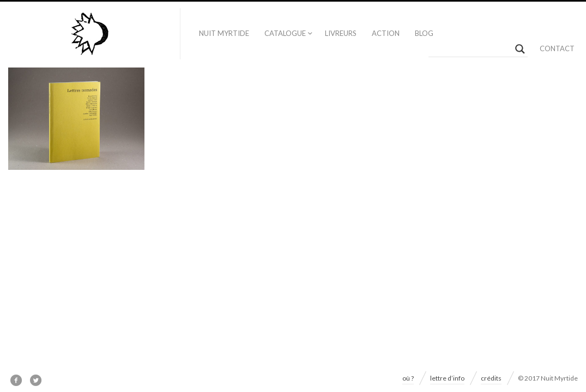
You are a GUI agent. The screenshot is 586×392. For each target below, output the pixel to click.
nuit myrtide (224, 33)
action (386, 33)
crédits (491, 378)
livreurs (341, 33)
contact (557, 48)
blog (424, 33)
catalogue (285, 33)
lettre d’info (447, 378)
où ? (408, 378)
